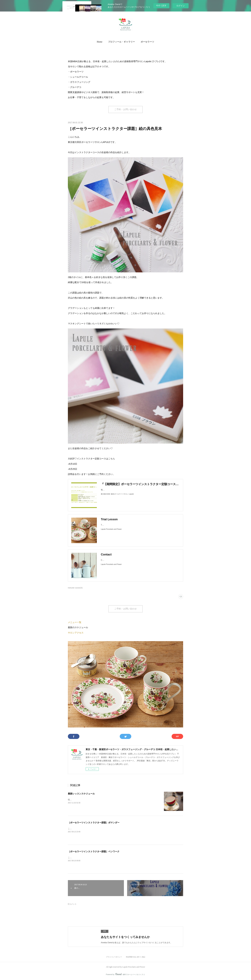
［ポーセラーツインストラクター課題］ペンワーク (94, 851)
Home (100, 42)
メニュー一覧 (75, 622)
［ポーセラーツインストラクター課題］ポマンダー (94, 823)
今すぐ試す (161, 6)
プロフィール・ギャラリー (121, 42)
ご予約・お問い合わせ (125, 109)
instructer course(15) (75, 588)
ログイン (181, 6)
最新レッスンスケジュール (81, 794)
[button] (100, 42)
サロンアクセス (76, 633)
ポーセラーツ (147, 42)
